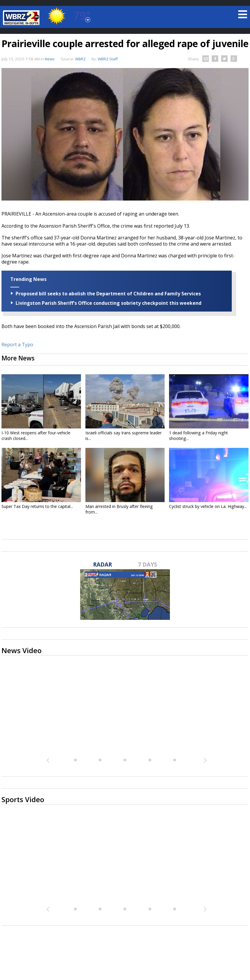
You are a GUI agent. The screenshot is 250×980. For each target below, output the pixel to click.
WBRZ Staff (108, 59)
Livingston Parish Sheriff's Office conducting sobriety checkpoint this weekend (109, 303)
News (50, 59)
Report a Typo (17, 345)
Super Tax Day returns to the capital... (37, 506)
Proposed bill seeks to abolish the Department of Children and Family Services (108, 294)
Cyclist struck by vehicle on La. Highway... (208, 506)
